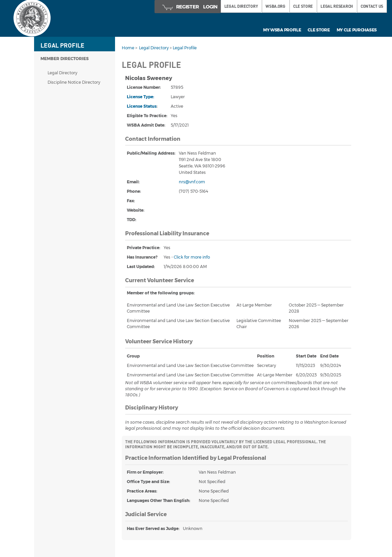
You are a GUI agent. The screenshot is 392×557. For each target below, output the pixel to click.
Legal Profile (185, 48)
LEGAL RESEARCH (337, 6)
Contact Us (372, 6)
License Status (142, 106)
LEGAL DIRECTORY (241, 6)
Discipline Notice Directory (74, 82)
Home (128, 48)
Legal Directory (62, 73)
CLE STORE (303, 6)
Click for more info (192, 257)
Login (210, 7)
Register (188, 7)
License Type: (141, 97)
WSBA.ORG (275, 6)
